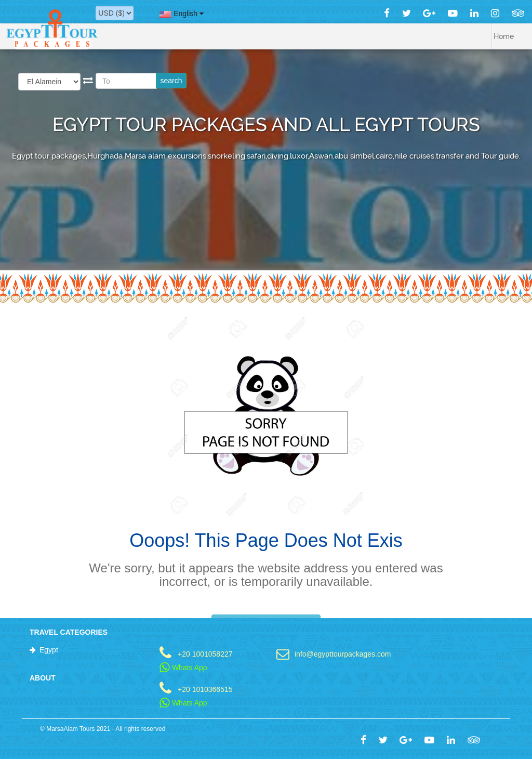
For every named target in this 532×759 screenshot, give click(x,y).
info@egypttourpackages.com (336, 654)
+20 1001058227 (205, 654)
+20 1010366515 (205, 689)
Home (504, 36)
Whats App (183, 668)
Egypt (49, 650)
